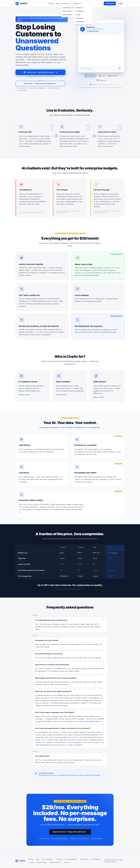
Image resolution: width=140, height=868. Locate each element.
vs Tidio (78, 15)
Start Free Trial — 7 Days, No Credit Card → (70, 832)
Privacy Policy (42, 862)
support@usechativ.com (93, 721)
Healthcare (113, 76)
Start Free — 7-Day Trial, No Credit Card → (40, 84)
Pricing (51, 3)
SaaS (102, 76)
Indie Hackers (67, 15)
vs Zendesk (79, 18)
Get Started (110, 3)
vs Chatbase (79, 11)
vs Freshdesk (80, 22)
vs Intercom (79, 8)
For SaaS (59, 859)
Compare (78, 3)
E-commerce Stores (69, 8)
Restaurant (101, 80)
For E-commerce (48, 859)
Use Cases (66, 3)
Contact (67, 862)
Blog (57, 3)
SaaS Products (68, 11)
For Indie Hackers (71, 859)
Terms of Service (55, 862)
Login (121, 3)
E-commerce (90, 76)
